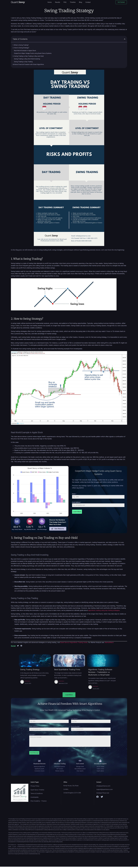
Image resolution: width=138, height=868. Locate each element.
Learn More (77, 512)
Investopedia (34, 797)
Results (58, 2)
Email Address (76, 502)
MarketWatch (109, 642)
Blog (80, 2)
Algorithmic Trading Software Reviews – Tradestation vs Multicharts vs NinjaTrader (100, 672)
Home (50, 2)
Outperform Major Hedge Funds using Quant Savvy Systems (33, 53)
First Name (57, 730)
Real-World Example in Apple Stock (25, 51)
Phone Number (72, 733)
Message (56, 735)
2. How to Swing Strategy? (21, 48)
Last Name (72, 730)
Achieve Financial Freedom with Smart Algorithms (28, 64)
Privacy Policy (35, 786)
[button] (125, 39)
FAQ (65, 2)
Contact (88, 2)
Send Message (57, 742)
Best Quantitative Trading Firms (67, 670)
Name (74, 494)
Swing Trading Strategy (30, 670)
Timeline (73, 2)
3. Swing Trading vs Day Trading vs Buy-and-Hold (28, 56)
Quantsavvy (27, 681)
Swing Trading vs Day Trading (23, 62)
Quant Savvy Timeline (37, 790)
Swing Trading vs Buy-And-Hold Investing (27, 59)
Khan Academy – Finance (39, 801)
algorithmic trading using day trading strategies (104, 610)
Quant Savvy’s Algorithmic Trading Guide (74, 642)
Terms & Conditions (37, 793)
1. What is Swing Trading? (21, 45)
